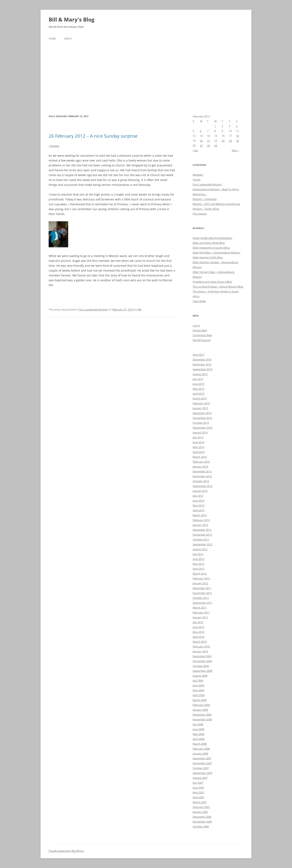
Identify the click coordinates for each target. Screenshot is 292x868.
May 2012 (198, 564)
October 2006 (201, 826)
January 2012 (200, 583)
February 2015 (201, 403)
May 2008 (198, 734)
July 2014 (198, 437)
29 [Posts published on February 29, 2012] (216, 146)
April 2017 (199, 355)
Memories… (200, 194)
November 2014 (202, 418)
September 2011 (202, 603)
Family (197, 180)
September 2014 (202, 428)
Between (198, 175)
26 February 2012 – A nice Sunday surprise (93, 136)
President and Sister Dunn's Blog (212, 282)
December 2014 (202, 413)
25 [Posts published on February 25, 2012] (237, 141)
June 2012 (198, 559)
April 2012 (199, 569)
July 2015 (198, 379)
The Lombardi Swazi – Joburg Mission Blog (218, 287)
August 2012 (200, 549)
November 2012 (202, 535)
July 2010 (198, 622)
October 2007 (201, 768)
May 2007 (198, 792)
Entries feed (200, 330)
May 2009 (198, 690)
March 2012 (200, 574)
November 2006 (202, 822)
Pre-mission (200, 214)
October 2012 (201, 539)
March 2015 (200, 398)
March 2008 (200, 744)
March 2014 (200, 457)
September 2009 (202, 671)
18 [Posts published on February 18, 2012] (237, 136)
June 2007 (198, 788)
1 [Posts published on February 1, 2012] (215, 126)
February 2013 (201, 520)
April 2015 (199, 394)
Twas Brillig (199, 301)
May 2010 (198, 632)
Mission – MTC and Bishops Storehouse (216, 204)
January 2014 (200, 467)
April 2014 (199, 452)
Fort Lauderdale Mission (93, 309)
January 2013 (200, 525)
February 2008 (201, 749)
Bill (139, 309)
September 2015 (202, 369)
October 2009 (201, 666)
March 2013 (200, 515)
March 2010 (200, 642)
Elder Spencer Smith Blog (208, 257)
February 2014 (201, 462)
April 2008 (199, 739)
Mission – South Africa (206, 209)
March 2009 (200, 700)
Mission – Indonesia (205, 199)
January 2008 (200, 753)
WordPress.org (202, 340)
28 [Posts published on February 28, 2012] (208, 146)
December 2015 (202, 364)
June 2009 (198, 685)
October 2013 (201, 481)
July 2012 (198, 554)
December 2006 (202, 817)
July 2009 (198, 681)
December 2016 (202, 360)
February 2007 (201, 807)
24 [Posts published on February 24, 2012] (230, 141)
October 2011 (201, 598)
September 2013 (202, 486)
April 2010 (199, 637)
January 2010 (200, 651)
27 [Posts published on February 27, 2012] (201, 146)
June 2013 (198, 501)
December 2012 (202, 530)
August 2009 (200, 676)
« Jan (195, 150)
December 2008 (202, 715)
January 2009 (200, 710)
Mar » (235, 150)
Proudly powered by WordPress (66, 851)
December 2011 (202, 588)
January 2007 (200, 812)
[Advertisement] (146, 74)
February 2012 (201, 578)
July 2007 (198, 783)
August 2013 (200, 491)
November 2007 (202, 763)
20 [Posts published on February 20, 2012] (201, 141)
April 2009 (199, 695)
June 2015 (198, 384)
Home (52, 39)
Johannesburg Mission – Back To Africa (216, 189)
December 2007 (202, 758)
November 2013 (202, 476)
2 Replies (54, 146)
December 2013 (202, 471)
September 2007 (202, 773)
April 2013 (199, 510)
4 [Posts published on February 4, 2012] (237, 126)
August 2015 (200, 374)
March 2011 (200, 608)
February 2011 (201, 612)
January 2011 (200, 617)
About (68, 39)
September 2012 (202, 544)
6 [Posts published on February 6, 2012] (201, 131)
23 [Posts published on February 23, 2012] (223, 141)
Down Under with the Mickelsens (212, 238)
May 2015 (198, 389)
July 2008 (198, 724)
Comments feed (202, 335)
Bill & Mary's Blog (72, 19)
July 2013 (198, 496)
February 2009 (201, 705)
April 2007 (199, 797)
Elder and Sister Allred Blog (209, 243)
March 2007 (200, 802)
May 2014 (198, 447)
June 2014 (198, 442)
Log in (196, 325)
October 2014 (201, 423)
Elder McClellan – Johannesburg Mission (216, 253)
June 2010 (198, 627)
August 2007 (200, 778)
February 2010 (201, 646)
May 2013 (198, 505)
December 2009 (202, 656)
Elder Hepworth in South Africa (211, 248)
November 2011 (202, 593)
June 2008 (198, 729)
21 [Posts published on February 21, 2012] (208, 141)
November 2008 (202, 719)
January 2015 (200, 408)
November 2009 (202, 661)
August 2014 (200, 432)
